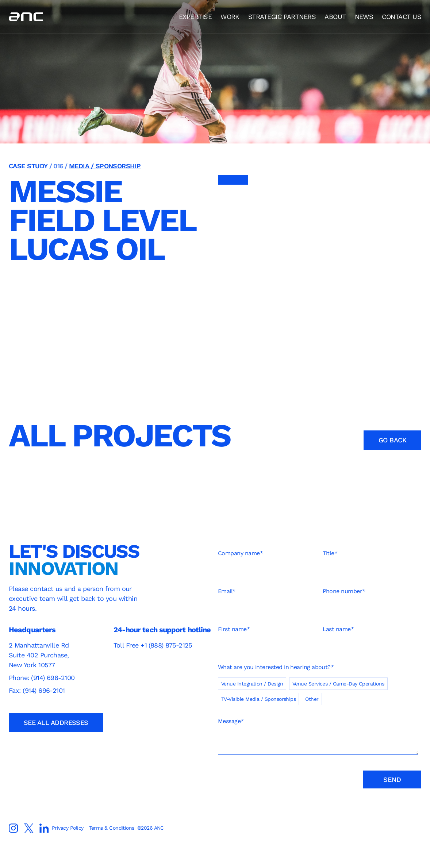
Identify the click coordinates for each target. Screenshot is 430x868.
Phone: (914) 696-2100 (43, 678)
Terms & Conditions (112, 828)
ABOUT (335, 17)
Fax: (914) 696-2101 (37, 690)
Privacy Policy (68, 828)
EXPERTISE (195, 17)
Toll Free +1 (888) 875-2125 (153, 645)
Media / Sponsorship (105, 166)
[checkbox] (318, 688)
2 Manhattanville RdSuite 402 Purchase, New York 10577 (39, 655)
